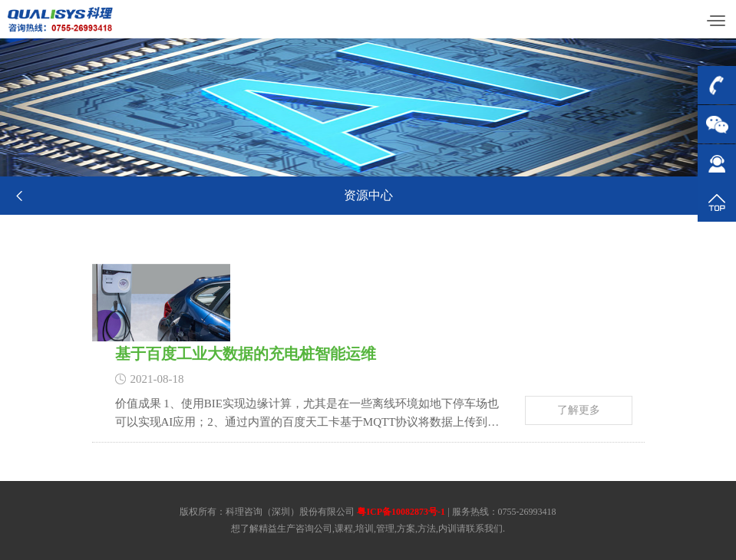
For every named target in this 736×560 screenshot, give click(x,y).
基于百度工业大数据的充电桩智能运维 (259, 353)
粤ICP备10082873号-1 (401, 512)
